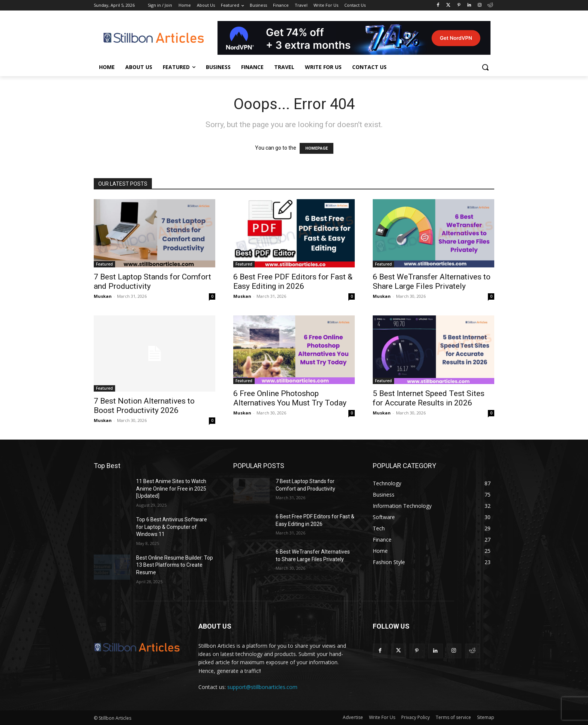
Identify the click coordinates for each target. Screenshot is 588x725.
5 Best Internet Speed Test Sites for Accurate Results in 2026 (429, 398)
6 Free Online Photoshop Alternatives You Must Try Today (290, 398)
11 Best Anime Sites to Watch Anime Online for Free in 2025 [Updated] (171, 489)
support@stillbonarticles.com (262, 687)
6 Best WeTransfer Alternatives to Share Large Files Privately (432, 281)
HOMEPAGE (316, 148)
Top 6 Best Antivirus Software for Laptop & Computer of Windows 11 (172, 527)
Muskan (103, 296)
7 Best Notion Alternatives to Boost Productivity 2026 (144, 406)
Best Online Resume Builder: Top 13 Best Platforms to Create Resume (175, 565)
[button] (485, 67)
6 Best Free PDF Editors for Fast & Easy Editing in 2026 (293, 281)
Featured (104, 264)
